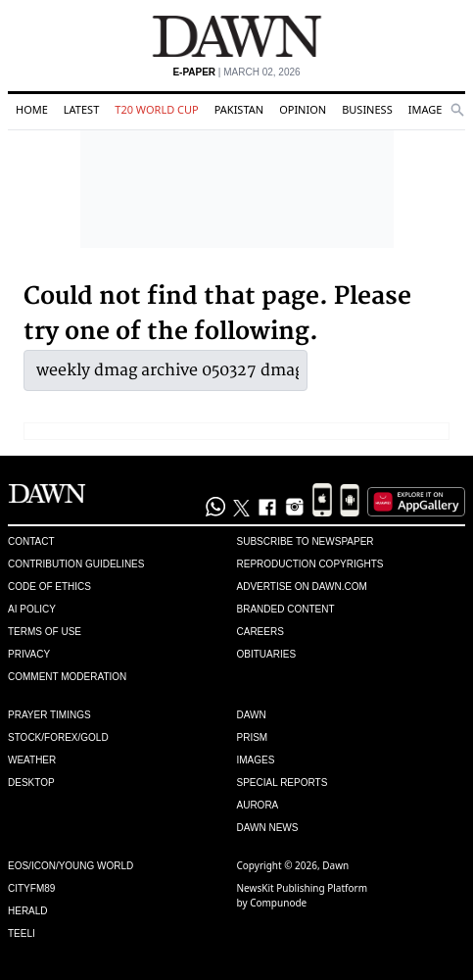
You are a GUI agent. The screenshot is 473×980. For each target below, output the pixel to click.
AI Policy (32, 609)
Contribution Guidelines (76, 564)
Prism (253, 737)
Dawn (252, 715)
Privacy (29, 654)
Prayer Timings (49, 715)
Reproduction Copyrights (310, 564)
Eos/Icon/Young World (71, 866)
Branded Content (286, 609)
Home (32, 109)
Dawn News (268, 828)
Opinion (303, 109)
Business (367, 109)
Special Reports (283, 783)
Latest (81, 109)
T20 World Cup (156, 109)
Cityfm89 (31, 888)
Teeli (22, 933)
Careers (260, 632)
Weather (32, 760)
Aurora (258, 805)
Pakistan (239, 109)
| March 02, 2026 (236, 72)
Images (428, 109)
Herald (28, 911)
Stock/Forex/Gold (58, 737)
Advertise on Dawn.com (302, 587)
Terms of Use (45, 632)
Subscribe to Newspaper (306, 541)
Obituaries (267, 654)
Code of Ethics (49, 587)
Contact (31, 541)
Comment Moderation (67, 677)
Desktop (31, 783)
